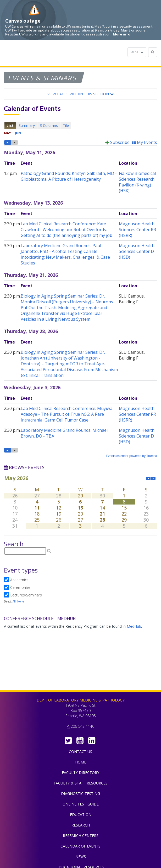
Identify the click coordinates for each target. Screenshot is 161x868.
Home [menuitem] (81, 762)
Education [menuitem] (81, 815)
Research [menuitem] (81, 825)
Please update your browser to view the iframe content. (80, 125)
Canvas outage (23, 21)
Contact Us (80, 752)
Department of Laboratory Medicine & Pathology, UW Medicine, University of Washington (31, 53)
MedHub (134, 626)
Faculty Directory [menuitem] (80, 773)
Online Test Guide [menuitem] (81, 804)
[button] (80, 94)
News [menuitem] (81, 857)
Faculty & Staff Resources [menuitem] (81, 783)
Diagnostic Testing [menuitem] (80, 794)
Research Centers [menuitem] (81, 836)
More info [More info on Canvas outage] (122, 34)
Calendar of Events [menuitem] (80, 846)
